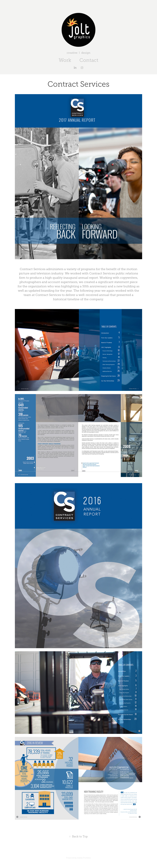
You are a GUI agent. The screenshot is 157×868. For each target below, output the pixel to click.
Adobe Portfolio (84, 858)
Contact (89, 60)
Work (65, 60)
